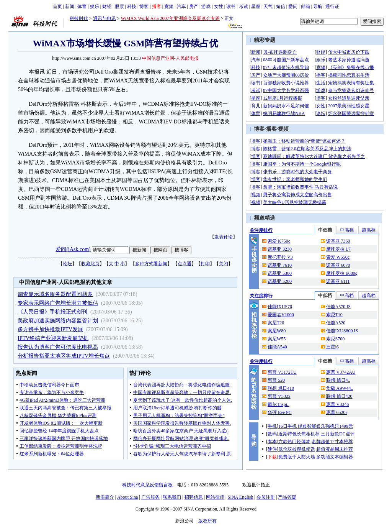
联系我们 (172, 497)
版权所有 (207, 521)
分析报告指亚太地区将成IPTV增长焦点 (64, 356)
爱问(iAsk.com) (73, 249)
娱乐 (95, 7)
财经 (107, 7)
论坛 (67, 264)
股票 (119, 7)
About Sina (127, 497)
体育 (82, 7)
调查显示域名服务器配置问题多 (55, 294)
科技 (132, 7)
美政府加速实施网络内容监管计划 (58, 321)
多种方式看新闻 (151, 264)
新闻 (70, 7)
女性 (219, 7)
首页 (57, 7)
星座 (256, 7)
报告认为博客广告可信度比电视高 (58, 347)
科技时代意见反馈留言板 (147, 485)
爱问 (293, 7)
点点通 (185, 264)
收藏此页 (90, 264)
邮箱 (305, 7)
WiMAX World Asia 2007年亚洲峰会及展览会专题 (170, 18)
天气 (268, 7)
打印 (205, 264)
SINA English (240, 497)
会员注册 (266, 497)
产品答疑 (287, 497)
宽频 (169, 7)
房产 (194, 7)
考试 (243, 7)
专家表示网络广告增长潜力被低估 (58, 303)
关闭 (224, 264)
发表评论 (224, 237)
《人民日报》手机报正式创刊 (52, 312)
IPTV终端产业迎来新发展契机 (53, 338)
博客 (144, 7)
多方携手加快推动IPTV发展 (50, 329)
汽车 (181, 7)
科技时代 (79, 18)
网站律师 (215, 497)
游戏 (206, 7)
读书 (231, 7)
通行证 (332, 7)
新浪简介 (105, 497)
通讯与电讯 (105, 18)
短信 (281, 7)
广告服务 (150, 497)
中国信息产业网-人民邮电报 (170, 58)
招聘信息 (194, 497)
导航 (318, 7)
